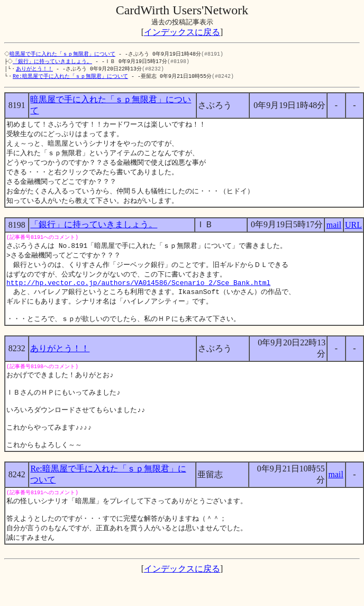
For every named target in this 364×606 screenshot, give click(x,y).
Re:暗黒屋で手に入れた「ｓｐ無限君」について (70, 78)
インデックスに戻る (182, 32)
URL (353, 232)
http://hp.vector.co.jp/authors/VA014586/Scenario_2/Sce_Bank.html (138, 293)
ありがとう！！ (34, 70)
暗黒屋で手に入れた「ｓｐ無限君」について (63, 54)
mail (334, 232)
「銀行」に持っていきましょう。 (53, 62)
